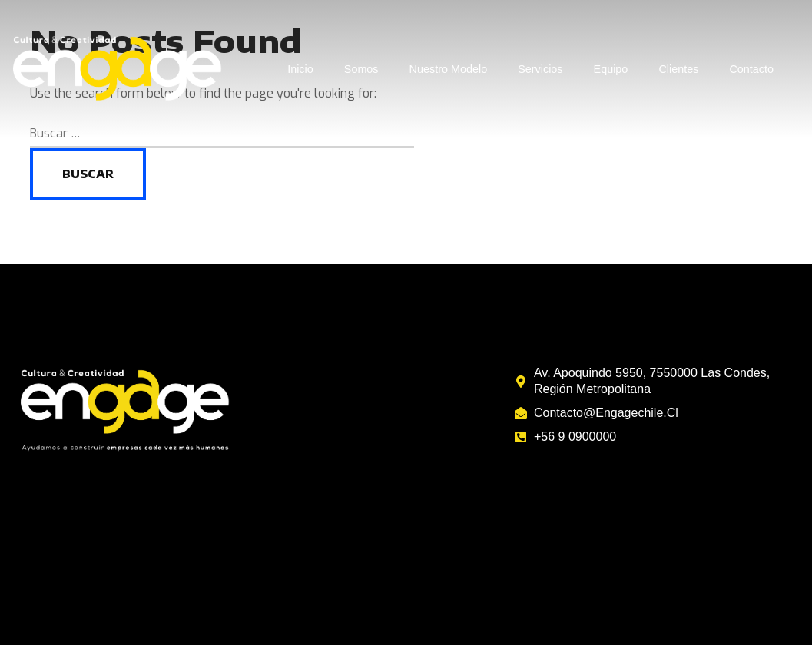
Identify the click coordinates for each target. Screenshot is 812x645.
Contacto (751, 69)
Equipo (611, 69)
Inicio (300, 69)
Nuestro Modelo (449, 69)
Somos (361, 69)
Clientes (678, 69)
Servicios (540, 69)
